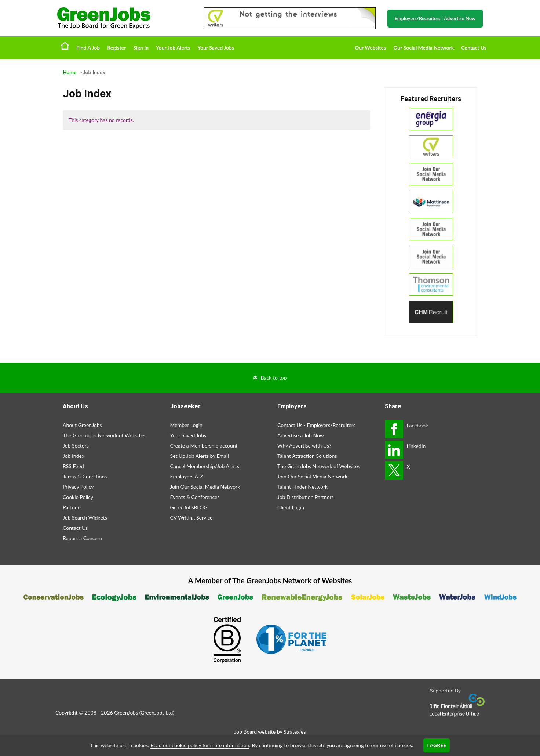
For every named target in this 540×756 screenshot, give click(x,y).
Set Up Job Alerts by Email (200, 456)
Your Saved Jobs (216, 48)
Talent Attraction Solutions (307, 456)
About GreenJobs (82, 425)
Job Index (74, 456)
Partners (72, 507)
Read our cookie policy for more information (200, 745)
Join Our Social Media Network (205, 487)
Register (116, 48)
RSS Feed (73, 466)
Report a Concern (83, 538)
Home (65, 46)
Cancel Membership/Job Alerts (205, 466)
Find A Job (88, 48)
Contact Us (474, 48)
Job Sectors (76, 446)
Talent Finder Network (302, 487)
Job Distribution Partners (306, 497)
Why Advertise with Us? (304, 446)
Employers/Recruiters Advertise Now (435, 18)
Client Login (291, 507)
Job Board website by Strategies (270, 732)
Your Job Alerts (173, 48)
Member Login (186, 425)
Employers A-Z (187, 476)
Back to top (274, 378)
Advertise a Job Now (301, 435)
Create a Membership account (204, 446)
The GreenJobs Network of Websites (104, 435)
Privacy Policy (78, 487)
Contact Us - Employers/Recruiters (316, 425)
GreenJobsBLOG (189, 507)
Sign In (141, 48)
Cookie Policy (78, 497)
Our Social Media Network (424, 48)
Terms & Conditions (85, 476)
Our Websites (370, 48)
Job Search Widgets (85, 518)
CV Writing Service (191, 518)
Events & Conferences (195, 497)
